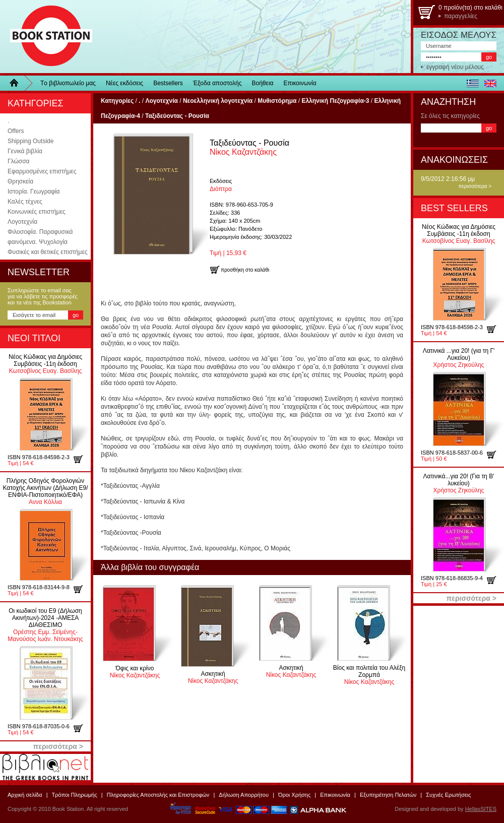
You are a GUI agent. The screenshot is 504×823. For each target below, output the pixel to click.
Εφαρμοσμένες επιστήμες (42, 171)
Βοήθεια (263, 83)
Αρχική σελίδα (25, 795)
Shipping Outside (30, 141)
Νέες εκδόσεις (124, 83)
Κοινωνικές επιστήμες (37, 212)
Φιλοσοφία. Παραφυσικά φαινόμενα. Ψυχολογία (40, 237)
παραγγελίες (461, 16)
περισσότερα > (475, 186)
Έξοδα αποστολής (217, 83)
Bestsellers (168, 83)
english (490, 83)
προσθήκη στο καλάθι (82, 459)
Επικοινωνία (300, 83)
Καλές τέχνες (25, 202)
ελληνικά (472, 83)
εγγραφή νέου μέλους (455, 67)
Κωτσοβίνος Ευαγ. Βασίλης (45, 364)
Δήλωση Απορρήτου (244, 795)
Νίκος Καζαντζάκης (249, 147)
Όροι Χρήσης (294, 795)
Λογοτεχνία (22, 222)
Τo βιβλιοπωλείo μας (68, 83)
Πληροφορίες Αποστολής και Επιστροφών (158, 795)
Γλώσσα (19, 161)
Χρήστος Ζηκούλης (459, 358)
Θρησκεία (20, 181)
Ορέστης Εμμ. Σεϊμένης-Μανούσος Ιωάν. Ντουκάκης (45, 625)
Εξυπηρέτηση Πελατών (388, 795)
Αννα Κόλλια (45, 491)
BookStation (47, 37)
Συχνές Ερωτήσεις (448, 795)
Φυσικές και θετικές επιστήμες (48, 252)
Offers (16, 131)
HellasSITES (481, 809)
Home (18, 83)
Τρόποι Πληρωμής (75, 795)
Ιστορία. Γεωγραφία (34, 192)
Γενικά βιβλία (25, 151)
